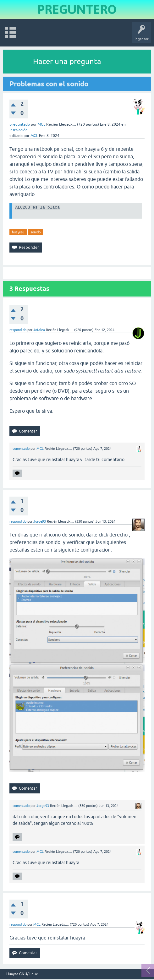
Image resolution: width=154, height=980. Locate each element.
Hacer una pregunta (67, 61)
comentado (21, 449)
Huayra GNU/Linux (22, 975)
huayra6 (18, 233)
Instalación (19, 130)
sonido (36, 233)
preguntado (20, 124)
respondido (18, 330)
